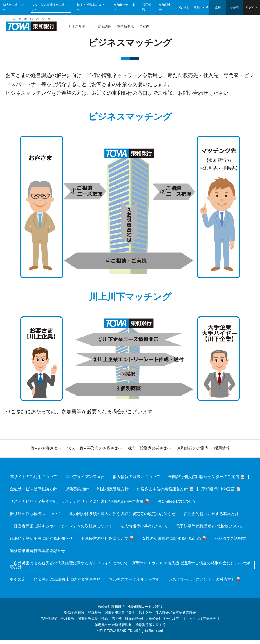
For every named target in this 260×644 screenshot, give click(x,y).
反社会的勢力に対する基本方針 (211, 518)
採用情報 (147, 7)
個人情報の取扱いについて (136, 481)
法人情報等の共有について (144, 530)
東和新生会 (165, 7)
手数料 (235, 7)
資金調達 (104, 26)
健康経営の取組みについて (105, 543)
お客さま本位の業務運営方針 (162, 493)
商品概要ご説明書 (230, 543)
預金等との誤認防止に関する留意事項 (67, 584)
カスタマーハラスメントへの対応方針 (202, 584)
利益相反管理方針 (113, 493)
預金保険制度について (177, 505)
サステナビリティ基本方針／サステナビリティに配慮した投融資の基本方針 (77, 505)
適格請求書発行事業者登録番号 (37, 555)
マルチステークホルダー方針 (135, 584)
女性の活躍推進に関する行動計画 (171, 543)
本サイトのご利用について (33, 481)
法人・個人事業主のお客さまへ (50, 7)
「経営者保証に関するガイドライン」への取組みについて (61, 530)
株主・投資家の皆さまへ (92, 7)
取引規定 (18, 584)
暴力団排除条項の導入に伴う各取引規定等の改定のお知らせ (122, 518)
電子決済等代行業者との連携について (209, 530)
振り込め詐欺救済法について (35, 518)
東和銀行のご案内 (125, 7)
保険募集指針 (77, 493)
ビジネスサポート (79, 26)
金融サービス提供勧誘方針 (33, 493)
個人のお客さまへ (14, 7)
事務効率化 (125, 26)
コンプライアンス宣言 (85, 481)
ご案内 (144, 26)
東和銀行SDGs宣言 (218, 493)
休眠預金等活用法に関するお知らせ (41, 543)
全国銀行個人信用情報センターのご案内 (204, 481)
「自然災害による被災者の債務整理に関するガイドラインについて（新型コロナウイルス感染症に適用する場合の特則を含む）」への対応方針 (130, 569)
